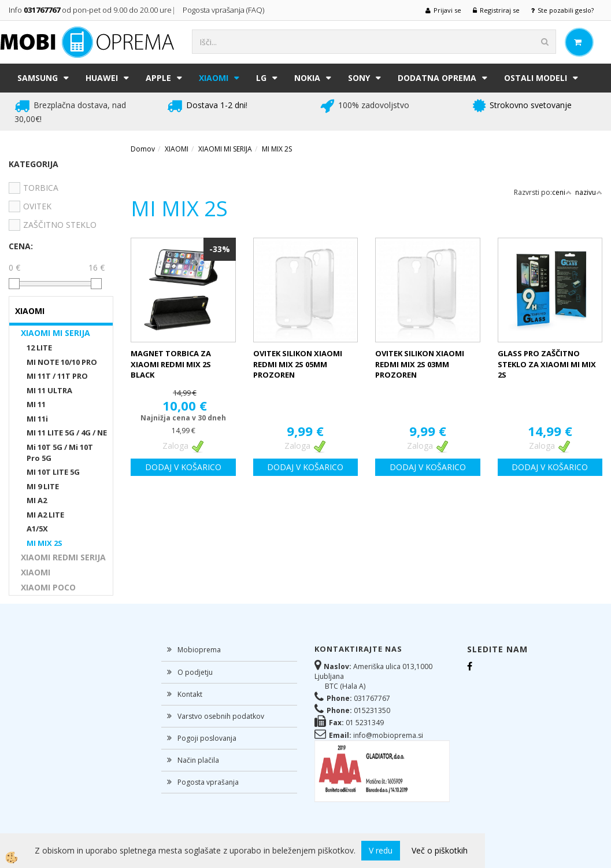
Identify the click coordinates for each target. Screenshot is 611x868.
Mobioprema (199, 650)
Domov (143, 149)
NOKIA (307, 78)
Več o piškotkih (440, 850)
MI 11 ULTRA (49, 390)
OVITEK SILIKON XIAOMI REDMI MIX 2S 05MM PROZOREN (298, 364)
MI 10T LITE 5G (53, 472)
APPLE (158, 78)
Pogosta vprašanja (208, 782)
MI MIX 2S (45, 543)
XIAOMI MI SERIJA (55, 333)
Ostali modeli (536, 78)
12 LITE (39, 348)
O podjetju (195, 672)
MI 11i (37, 419)
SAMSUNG (38, 78)
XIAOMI (214, 78)
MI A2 (37, 500)
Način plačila (198, 760)
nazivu (589, 192)
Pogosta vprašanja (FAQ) (224, 10)
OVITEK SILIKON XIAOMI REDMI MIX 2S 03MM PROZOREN (420, 364)
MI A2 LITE (45, 515)
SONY (359, 78)
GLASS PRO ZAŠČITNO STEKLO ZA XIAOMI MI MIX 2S (547, 364)
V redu (381, 850)
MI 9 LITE (43, 486)
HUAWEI (102, 78)
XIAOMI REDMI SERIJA (63, 557)
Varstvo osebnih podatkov (221, 716)
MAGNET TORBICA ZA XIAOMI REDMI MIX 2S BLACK (171, 364)
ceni (562, 192)
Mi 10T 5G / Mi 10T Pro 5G (60, 453)
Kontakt (190, 694)
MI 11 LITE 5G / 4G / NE (67, 433)
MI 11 (36, 404)
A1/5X (37, 529)
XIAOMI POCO (48, 587)
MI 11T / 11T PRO (57, 376)
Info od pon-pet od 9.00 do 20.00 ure (90, 10)
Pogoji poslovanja (207, 738)
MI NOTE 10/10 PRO (62, 362)
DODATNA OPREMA (437, 78)
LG (261, 78)
